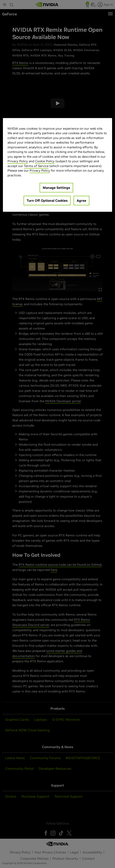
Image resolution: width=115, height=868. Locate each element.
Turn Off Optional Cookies (47, 200)
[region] (57, 165)
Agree (81, 200)
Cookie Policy (45, 161)
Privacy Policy (18, 161)
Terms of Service (36, 166)
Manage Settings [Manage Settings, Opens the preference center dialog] (56, 188)
